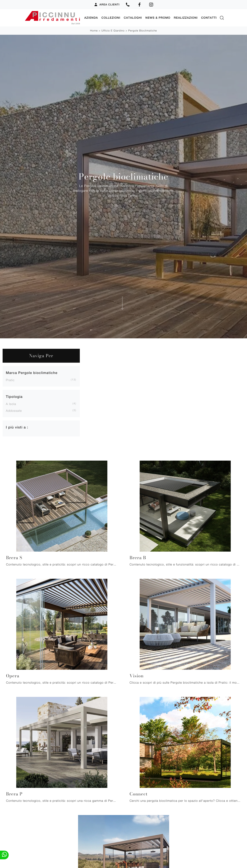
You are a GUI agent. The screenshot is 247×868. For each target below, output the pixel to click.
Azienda (91, 18)
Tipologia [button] (14, 397)
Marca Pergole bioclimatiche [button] (32, 373)
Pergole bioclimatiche (142, 31)
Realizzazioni (186, 18)
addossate (14, 411)
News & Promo (158, 18)
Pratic (10, 380)
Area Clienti (107, 5)
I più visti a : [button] (17, 427)
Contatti (209, 18)
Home (94, 31)
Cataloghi (133, 18)
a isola (11, 404)
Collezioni (111, 18)
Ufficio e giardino (113, 31)
